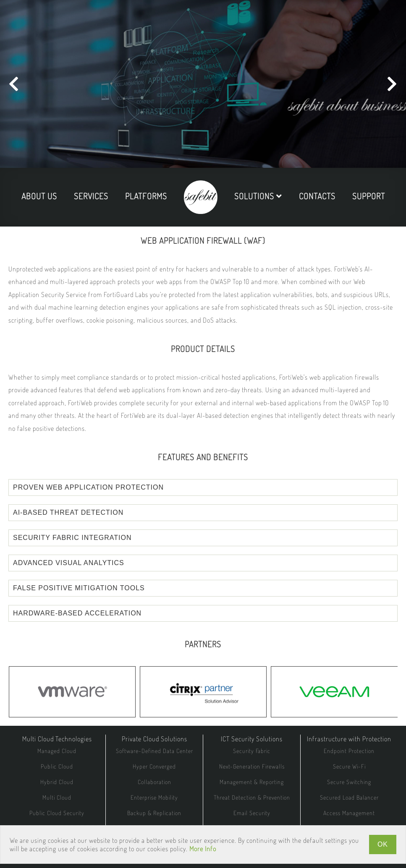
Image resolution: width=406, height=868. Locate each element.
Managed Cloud (57, 751)
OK (383, 844)
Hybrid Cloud (57, 782)
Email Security (252, 813)
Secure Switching (349, 782)
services (91, 196)
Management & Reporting (252, 782)
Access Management (349, 813)
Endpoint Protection (349, 751)
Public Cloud (57, 766)
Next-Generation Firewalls (252, 766)
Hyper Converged (154, 766)
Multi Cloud (57, 797)
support (369, 196)
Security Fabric (252, 751)
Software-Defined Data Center (155, 751)
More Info (203, 849)
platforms (146, 196)
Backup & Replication (154, 813)
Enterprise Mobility (154, 797)
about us (39, 196)
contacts (317, 196)
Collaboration (155, 782)
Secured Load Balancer (349, 797)
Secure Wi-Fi (349, 766)
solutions (258, 196)
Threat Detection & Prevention (252, 797)
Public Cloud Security (57, 813)
